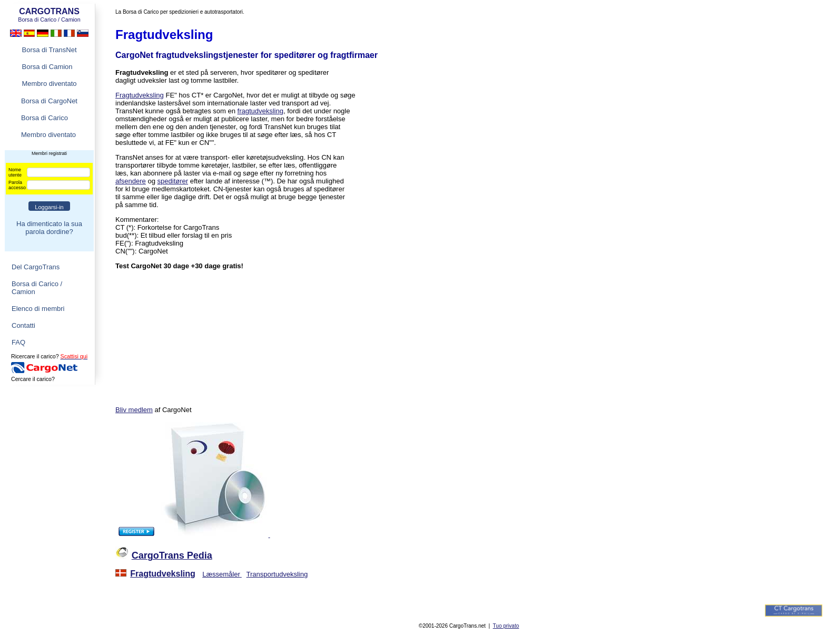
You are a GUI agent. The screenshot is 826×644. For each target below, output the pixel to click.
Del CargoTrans (36, 267)
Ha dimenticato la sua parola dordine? (49, 228)
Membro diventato (49, 84)
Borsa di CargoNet (49, 101)
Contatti (23, 325)
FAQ (18, 342)
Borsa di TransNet (49, 50)
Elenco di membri (38, 309)
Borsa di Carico (45, 118)
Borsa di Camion (47, 67)
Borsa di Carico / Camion (37, 288)
